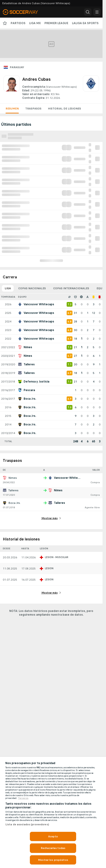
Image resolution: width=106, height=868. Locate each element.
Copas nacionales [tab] (32, 288)
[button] (88, 12)
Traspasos (33, 109)
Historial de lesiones (64, 109)
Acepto (53, 836)
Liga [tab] (8, 288)
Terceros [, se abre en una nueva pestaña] (23, 798)
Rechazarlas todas (53, 848)
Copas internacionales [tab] (71, 288)
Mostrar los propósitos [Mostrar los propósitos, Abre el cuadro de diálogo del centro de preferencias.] (53, 860)
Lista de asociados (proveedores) (27, 824)
